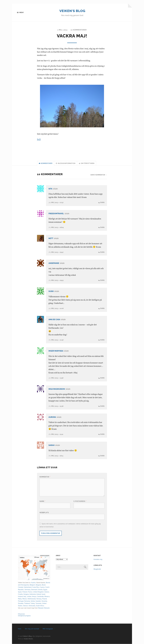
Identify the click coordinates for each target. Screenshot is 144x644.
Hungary (26, 594)
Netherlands (32, 599)
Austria (33, 583)
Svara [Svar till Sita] (102, 203)
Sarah (51, 445)
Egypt (45, 590)
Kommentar (45, 477)
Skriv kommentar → (99, 175)
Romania (27, 601)
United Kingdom (38, 592)
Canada (21, 587)
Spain (20, 592)
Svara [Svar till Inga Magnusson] (102, 406)
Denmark (34, 590)
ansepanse (54, 263)
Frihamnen (21, 614)
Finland (25, 592)
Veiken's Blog (72, 11)
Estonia (40, 590)
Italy (25, 597)
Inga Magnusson (57, 389)
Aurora (52, 417)
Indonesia (33, 594)
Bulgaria (38, 585)
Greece (47, 592)
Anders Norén (28, 639)
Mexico (25, 599)
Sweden (38, 601)
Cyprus (42, 587)
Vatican (25, 606)
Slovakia (21, 603)
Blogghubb (97, 569)
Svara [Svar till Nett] (102, 252)
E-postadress (80, 501)
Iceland (20, 597)
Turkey (33, 603)
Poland (44, 599)
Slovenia (44, 601)
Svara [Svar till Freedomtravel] (102, 228)
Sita (50, 189)
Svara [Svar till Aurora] (102, 434)
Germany (27, 590)
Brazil (44, 585)
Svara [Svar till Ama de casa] (102, 340)
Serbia (33, 601)
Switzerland (28, 587)
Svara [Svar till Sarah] (102, 456)
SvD (39, 139)
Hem (20, 629)
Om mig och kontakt (32, 629)
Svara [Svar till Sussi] (102, 309)
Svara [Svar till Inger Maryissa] (102, 378)
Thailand (27, 603)
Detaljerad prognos (24, 616)
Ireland (39, 594)
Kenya (34, 597)
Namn (42, 501)
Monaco (47, 597)
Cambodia (40, 597)
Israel (43, 594)
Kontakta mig (98, 560)
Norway (39, 599)
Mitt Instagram (48, 629)
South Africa (40, 606)
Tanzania (38, 603)
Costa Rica (36, 587)
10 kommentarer (79, 30)
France (30, 592)
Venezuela (32, 606)
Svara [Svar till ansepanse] (102, 280)
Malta (20, 599)
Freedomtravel (56, 214)
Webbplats (44, 513)
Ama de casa (54, 320)
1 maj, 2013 (62, 30)
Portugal (21, 601)
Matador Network (44, 608)
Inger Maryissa (56, 351)
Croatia (20, 594)
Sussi (51, 291)
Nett (51, 239)
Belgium (32, 585)
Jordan (29, 597)
